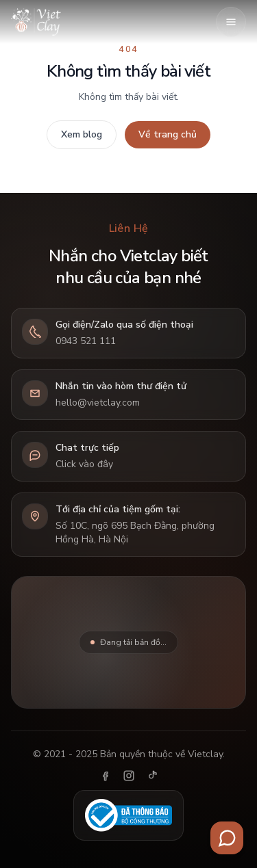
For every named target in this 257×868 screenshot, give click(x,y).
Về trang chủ (168, 134)
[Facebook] (106, 776)
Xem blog (82, 134)
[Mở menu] (231, 22)
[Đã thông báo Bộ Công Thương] (128, 815)
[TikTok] (152, 776)
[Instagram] (129, 776)
